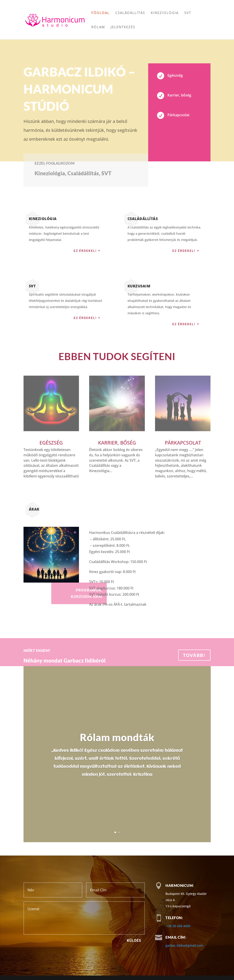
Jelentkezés (123, 27)
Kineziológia (165, 13)
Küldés (134, 941)
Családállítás (130, 13)
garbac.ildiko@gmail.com (184, 945)
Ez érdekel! (85, 251)
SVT (188, 13)
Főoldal (100, 13)
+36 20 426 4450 (178, 926)
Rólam (98, 27)
